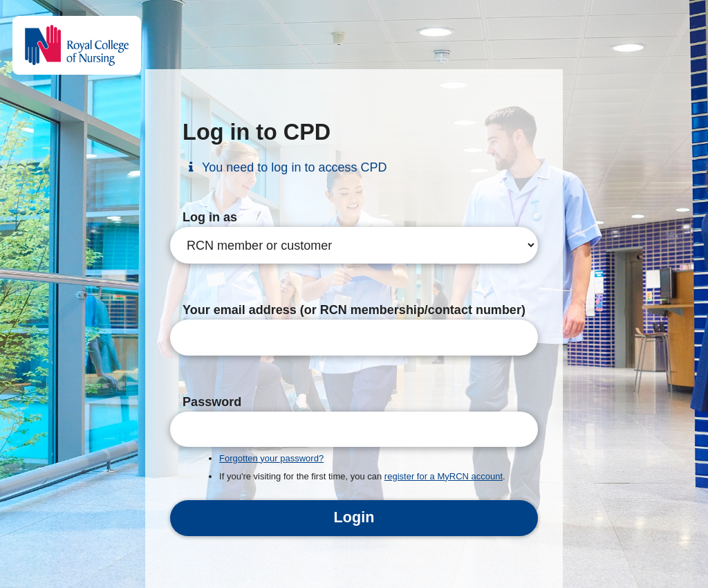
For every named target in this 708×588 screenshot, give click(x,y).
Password (212, 402)
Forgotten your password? (271, 458)
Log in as (210, 217)
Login (354, 517)
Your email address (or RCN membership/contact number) (354, 310)
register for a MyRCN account (444, 476)
